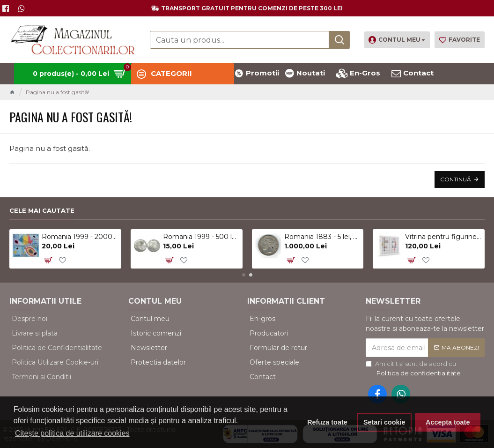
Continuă (456, 179)
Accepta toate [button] (448, 422)
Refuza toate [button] (327, 422)
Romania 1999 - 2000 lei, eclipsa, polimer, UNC (80, 237)
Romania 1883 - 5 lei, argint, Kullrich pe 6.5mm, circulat (322, 237)
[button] (244, 275)
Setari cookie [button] (384, 422)
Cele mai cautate (42, 210)
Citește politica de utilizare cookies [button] (72, 433)
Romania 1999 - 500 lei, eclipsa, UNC (201, 237)
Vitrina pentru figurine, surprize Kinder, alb (443, 237)
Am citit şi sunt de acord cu (414, 369)
